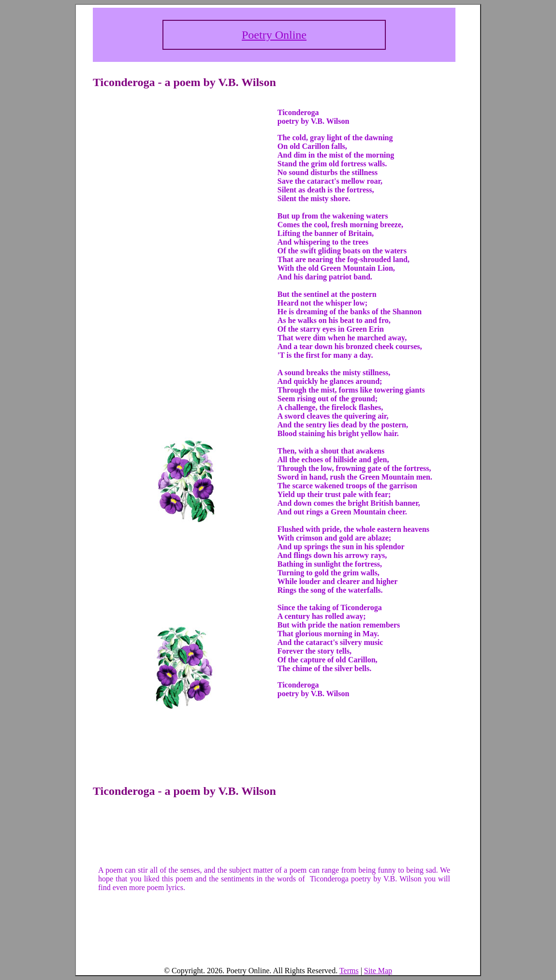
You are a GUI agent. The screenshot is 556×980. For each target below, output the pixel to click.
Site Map (378, 971)
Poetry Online (274, 35)
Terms (349, 971)
